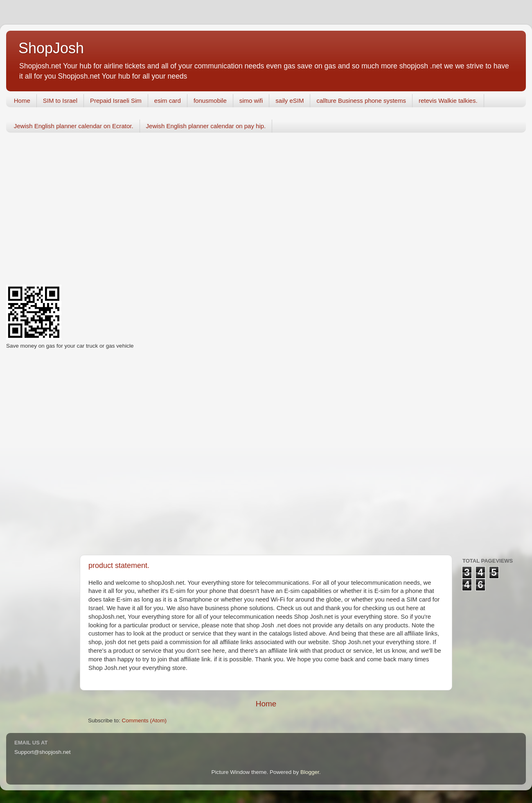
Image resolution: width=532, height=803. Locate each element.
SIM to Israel (60, 101)
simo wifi (251, 101)
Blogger (310, 772)
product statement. (119, 565)
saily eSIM (290, 101)
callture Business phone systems (361, 101)
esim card (168, 101)
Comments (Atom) (144, 720)
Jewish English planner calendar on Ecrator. (74, 126)
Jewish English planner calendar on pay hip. (206, 126)
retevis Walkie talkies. (448, 101)
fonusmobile (210, 101)
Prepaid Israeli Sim (116, 101)
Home (22, 101)
